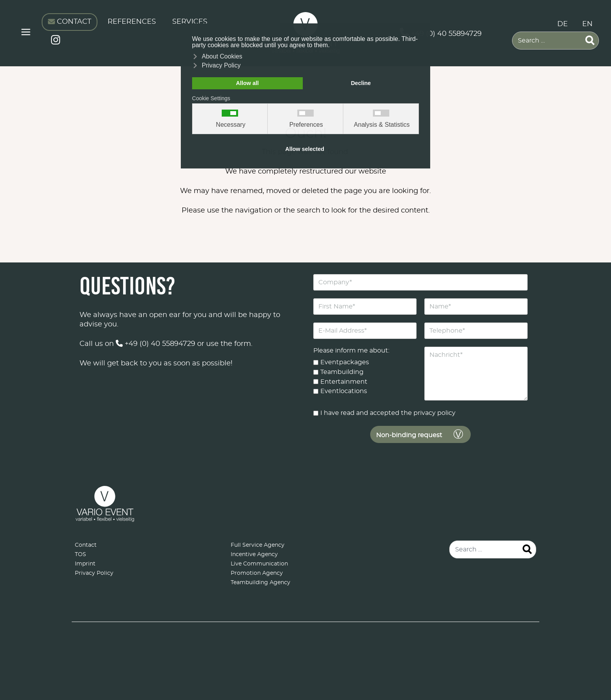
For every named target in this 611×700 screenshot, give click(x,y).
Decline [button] (361, 83)
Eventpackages (345, 362)
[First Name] (365, 307)
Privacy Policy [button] (221, 65)
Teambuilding (342, 372)
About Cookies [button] (222, 56)
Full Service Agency (258, 545)
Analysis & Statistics (382, 125)
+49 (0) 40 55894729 (155, 344)
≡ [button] (26, 33)
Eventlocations (344, 391)
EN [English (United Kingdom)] (587, 24)
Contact (86, 545)
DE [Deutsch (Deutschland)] (562, 24)
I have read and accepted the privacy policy (388, 413)
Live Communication (259, 564)
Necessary (231, 125)
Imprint (85, 564)
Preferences (306, 125)
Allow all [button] (247, 83)
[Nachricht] (476, 374)
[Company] (420, 282)
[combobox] (555, 41)
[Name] (476, 307)
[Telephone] (476, 331)
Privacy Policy (94, 573)
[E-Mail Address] (365, 331)
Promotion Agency (257, 573)
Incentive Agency (254, 555)
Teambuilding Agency (260, 583)
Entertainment (344, 381)
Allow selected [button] (305, 149)
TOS (80, 555)
